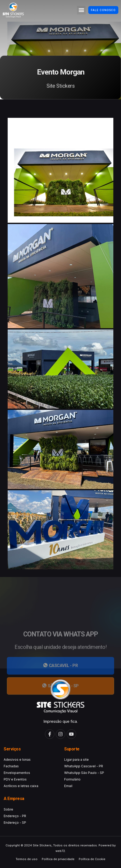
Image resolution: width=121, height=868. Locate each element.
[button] (81, 10)
